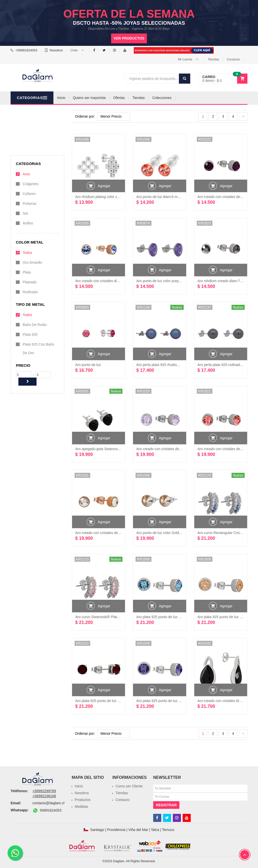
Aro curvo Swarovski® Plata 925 (101, 617)
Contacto (233, 59)
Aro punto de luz (88, 365)
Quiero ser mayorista (115, 98)
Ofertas (144, 98)
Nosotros (56, 50)
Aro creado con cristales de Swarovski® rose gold (114, 533)
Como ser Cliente (129, 786)
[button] (78, 50)
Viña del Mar (138, 830)
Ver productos (129, 38)
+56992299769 (44, 791)
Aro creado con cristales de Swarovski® (168, 449)
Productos (83, 800)
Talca (155, 830)
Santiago (97, 830)
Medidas (82, 807)
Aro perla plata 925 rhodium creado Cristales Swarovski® (181, 365)
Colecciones (187, 98)
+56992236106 (44, 796)
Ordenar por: (85, 116)
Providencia (116, 830)
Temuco (168, 830)
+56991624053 (26, 50)
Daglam (119, 861)
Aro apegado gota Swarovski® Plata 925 (107, 449)
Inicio (87, 98)
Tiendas (213, 59)
